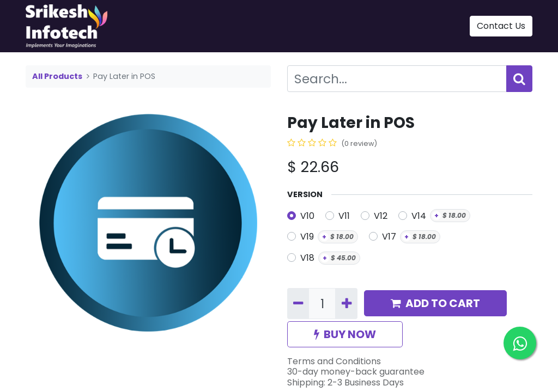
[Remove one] (298, 304)
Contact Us (501, 26)
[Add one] (346, 304)
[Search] (519, 79)
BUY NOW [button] (345, 334)
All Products (57, 76)
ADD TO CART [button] (435, 303)
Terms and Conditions (334, 361)
